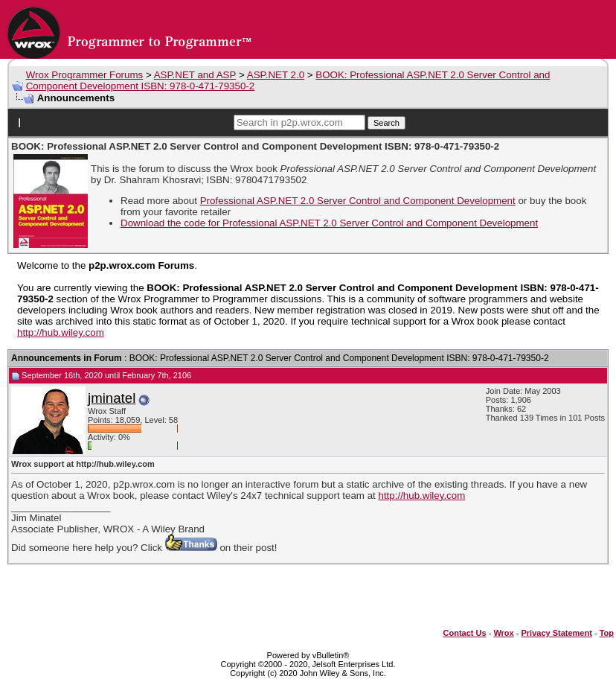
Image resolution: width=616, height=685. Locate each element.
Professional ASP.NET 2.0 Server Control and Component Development (358, 201)
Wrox (503, 633)
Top (607, 633)
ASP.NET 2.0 (276, 75)
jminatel (112, 398)
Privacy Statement (556, 633)
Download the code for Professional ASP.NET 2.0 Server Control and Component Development (329, 223)
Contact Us (465, 633)
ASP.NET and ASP (195, 75)
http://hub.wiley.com (61, 332)
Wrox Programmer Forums (85, 75)
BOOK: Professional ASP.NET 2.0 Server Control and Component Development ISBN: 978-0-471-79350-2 (339, 358)
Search (386, 123)
